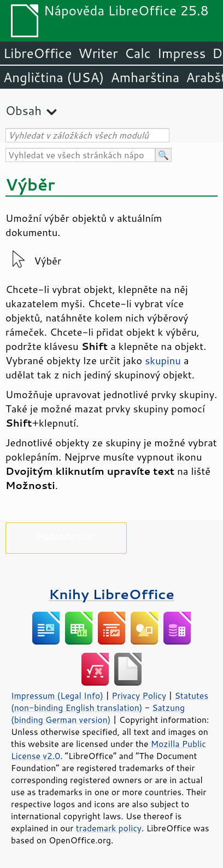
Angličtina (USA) (54, 77)
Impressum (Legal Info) (57, 695)
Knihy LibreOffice (111, 594)
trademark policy (109, 828)
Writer (98, 53)
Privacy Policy (139, 695)
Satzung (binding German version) (98, 714)
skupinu (163, 360)
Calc (138, 53)
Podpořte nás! (66, 536)
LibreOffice (37, 53)
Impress (182, 53)
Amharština (145, 77)
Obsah (24, 110)
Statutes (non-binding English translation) (110, 702)
